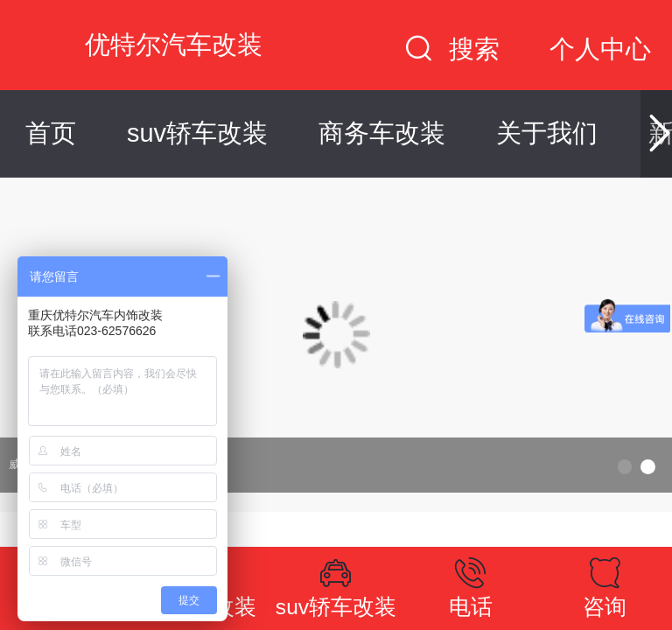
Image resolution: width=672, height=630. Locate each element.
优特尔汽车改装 (174, 45)
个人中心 (600, 49)
